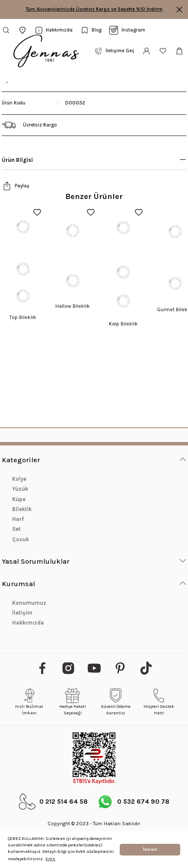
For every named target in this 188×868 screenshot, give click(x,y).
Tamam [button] (150, 849)
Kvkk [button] (50, 859)
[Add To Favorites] (37, 212)
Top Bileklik (23, 317)
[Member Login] (147, 51)
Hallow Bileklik (73, 306)
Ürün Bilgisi (17, 160)
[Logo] (46, 51)
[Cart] (181, 51)
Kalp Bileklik (123, 324)
